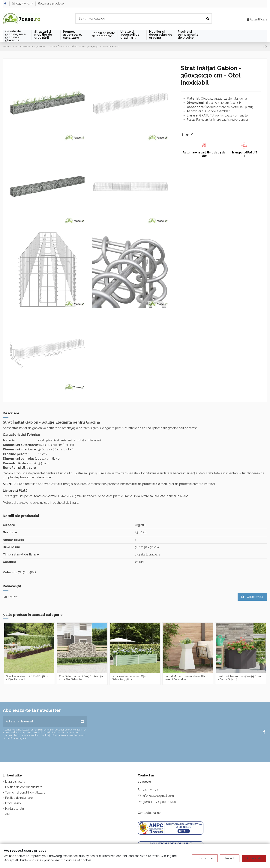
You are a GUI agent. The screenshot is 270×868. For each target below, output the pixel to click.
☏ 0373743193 (23, 3)
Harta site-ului (15, 809)
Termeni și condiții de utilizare (25, 792)
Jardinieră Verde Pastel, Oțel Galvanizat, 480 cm (129, 678)
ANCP (9, 814)
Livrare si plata (15, 782)
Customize (205, 858)
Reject (230, 858)
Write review (252, 597)
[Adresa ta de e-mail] (40, 721)
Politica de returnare (19, 798)
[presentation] (34, 749)
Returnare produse (51, 3)
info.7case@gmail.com (158, 796)
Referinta (10, 572)
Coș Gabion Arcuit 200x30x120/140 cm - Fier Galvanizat (81, 678)
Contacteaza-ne (149, 813)
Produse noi (13, 803)
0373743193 (151, 789)
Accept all (254, 858)
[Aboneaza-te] (83, 721)
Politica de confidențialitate (24, 787)
